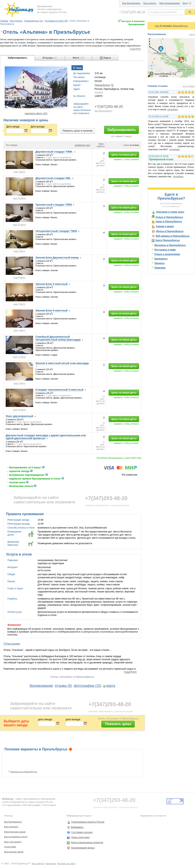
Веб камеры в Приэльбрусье (172, 236)
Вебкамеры (77, 827)
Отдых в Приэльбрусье (169, 217)
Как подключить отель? (16, 837)
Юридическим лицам (15, 832)
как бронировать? (103, 111)
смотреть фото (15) (36, 113)
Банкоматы (161, 259)
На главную (38, 863)
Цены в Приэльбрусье (169, 222)
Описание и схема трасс (170, 212)
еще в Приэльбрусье (171, 26)
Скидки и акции (165, 226)
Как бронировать (131, 3)
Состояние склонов (82, 832)
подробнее (135, 49)
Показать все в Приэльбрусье (24, 772)
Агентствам (10, 847)
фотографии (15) (88, 686)
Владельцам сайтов (14, 852)
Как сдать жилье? (13, 842)
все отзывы (189, 86)
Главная (4, 21)
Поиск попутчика (80, 837)
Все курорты (16, 21)
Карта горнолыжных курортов (87, 843)
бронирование (41, 686)
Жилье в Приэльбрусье (170, 231)
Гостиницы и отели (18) (56, 21)
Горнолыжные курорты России (88, 822)
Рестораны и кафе (165, 250)
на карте (99, 92)
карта (111, 686)
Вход (185, 3)
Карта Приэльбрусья (168, 240)
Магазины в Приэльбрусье (170, 245)
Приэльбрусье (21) (34, 21)
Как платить (150, 3)
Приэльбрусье (102, 85)
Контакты (51, 863)
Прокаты (160, 263)
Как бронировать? (13, 822)
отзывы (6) (64, 686)
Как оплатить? (11, 827)
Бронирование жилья (83, 848)
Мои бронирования (169, 3)
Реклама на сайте (66, 863)
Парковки (160, 268)
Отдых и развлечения (167, 254)
